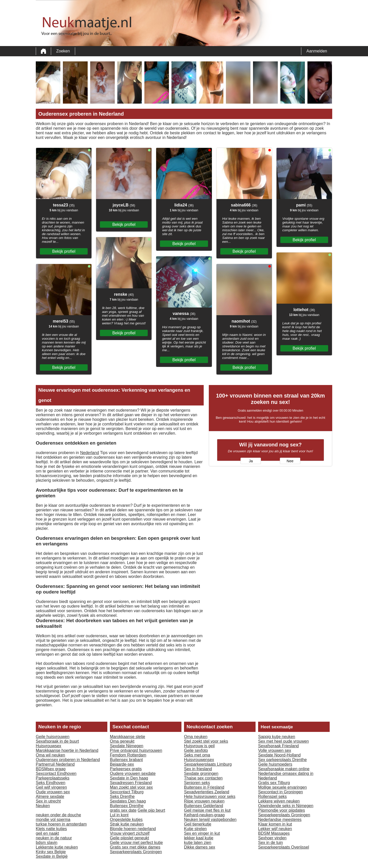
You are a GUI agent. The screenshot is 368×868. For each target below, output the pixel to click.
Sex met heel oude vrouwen (283, 741)
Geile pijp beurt (152, 810)
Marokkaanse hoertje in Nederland (67, 750)
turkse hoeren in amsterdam (61, 824)
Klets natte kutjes (51, 829)
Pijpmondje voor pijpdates (281, 810)
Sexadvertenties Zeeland (207, 792)
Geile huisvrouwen (53, 737)
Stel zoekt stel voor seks (206, 741)
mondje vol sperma (53, 820)
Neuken (43, 806)
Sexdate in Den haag (129, 778)
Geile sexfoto (196, 750)
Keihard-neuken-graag (204, 815)
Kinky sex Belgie (51, 852)
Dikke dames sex (200, 847)
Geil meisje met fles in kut (207, 810)
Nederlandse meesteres (280, 820)
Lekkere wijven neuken (279, 801)
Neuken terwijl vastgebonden (210, 820)
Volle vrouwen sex (275, 750)
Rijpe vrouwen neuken (204, 801)
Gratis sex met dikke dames (135, 847)
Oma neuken (196, 737)
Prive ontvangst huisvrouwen (136, 750)
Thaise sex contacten (203, 778)
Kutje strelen (195, 829)
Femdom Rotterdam (128, 755)
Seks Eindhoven (51, 783)
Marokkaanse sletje (128, 737)
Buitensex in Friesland (204, 787)
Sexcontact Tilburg (127, 792)
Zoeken (63, 51)
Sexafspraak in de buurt (57, 741)
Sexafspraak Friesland (278, 746)
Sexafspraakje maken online (284, 769)
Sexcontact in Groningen (280, 792)
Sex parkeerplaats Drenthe (282, 760)
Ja (251, 461)
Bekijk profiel (64, 251)
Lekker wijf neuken (275, 829)
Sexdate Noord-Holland (279, 755)
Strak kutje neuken (127, 824)
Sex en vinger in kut (202, 833)
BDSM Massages (274, 833)
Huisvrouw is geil (199, 746)
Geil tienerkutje (198, 824)
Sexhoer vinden (272, 838)
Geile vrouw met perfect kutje (136, 843)
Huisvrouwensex (199, 760)
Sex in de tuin (271, 843)
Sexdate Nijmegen (127, 746)
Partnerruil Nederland (55, 764)
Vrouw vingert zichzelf (130, 833)
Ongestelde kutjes (126, 820)
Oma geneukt (122, 741)
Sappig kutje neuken (277, 737)
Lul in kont (119, 815)
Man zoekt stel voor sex (131, 787)
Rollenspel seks (272, 796)
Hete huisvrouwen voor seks (210, 796)
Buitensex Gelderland (204, 806)
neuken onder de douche (58, 815)
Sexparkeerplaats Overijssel (284, 847)
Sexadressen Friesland (131, 783)
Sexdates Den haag (128, 801)
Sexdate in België (52, 856)
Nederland (89, 453)
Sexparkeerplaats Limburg (208, 764)
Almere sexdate (50, 796)
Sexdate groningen (201, 773)
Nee (290, 461)
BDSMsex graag (51, 769)
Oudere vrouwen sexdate (133, 773)
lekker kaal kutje (199, 838)
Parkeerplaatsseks (53, 778)
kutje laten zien (198, 843)
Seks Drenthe (122, 796)
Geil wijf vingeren (51, 787)
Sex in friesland (198, 769)
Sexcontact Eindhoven (56, 773)
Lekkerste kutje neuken (57, 847)
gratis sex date (123, 810)
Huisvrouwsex (49, 746)
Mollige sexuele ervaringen (282, 787)
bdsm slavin (47, 843)
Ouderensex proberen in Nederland (68, 760)
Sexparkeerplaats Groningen (136, 852)
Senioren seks (197, 783)
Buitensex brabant (126, 760)
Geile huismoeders (275, 764)
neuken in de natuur (54, 838)
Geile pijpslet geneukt (129, 838)
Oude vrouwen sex (53, 792)
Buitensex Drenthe (127, 806)
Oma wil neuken (50, 755)
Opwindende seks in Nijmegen (286, 806)
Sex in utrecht (48, 801)
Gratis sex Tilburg (274, 783)
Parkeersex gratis (126, 769)
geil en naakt (47, 833)
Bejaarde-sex (122, 764)
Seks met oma (197, 755)
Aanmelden (317, 51)
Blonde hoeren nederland (133, 829)
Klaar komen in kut (275, 824)
